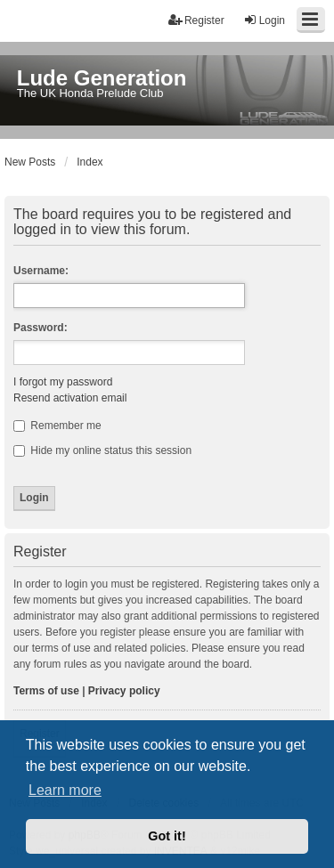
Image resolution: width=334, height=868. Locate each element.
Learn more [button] (65, 790)
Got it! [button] (167, 836)
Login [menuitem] (264, 20)
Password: (41, 328)
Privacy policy (124, 691)
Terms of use (46, 691)
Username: (41, 271)
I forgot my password (63, 382)
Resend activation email (70, 398)
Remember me (57, 426)
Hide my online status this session (102, 450)
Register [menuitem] (196, 20)
